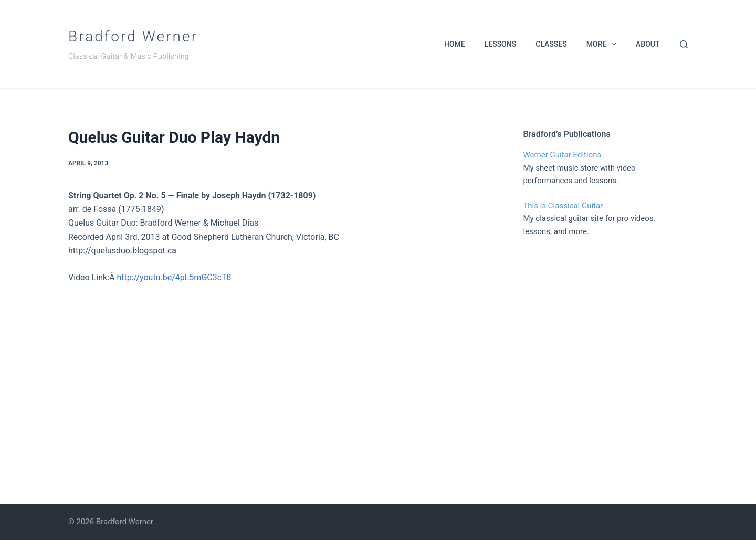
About (648, 44)
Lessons (500, 44)
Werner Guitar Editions (562, 155)
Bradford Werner (133, 36)
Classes (551, 44)
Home (455, 44)
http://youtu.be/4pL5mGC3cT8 (174, 277)
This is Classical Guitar (563, 206)
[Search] (684, 44)
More (603, 44)
